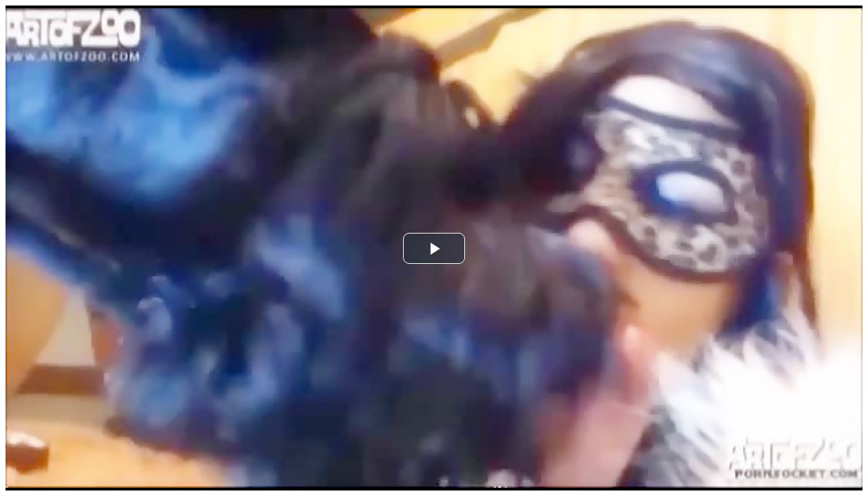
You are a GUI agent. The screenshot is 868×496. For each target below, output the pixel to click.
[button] (434, 248)
